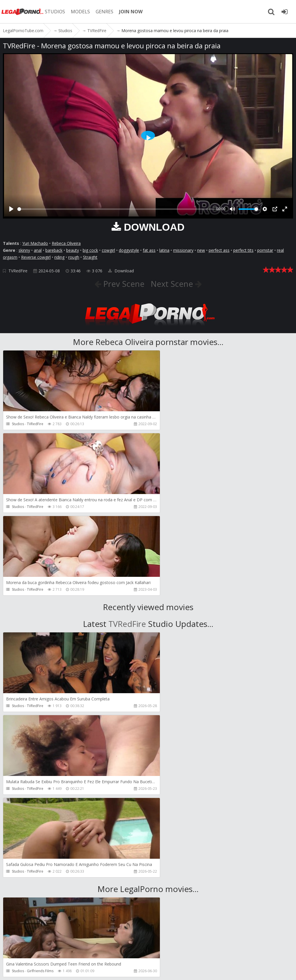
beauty (73, 250)
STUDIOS (56, 12)
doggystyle (129, 250)
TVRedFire (18, 271)
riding (59, 257)
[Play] (11, 209)
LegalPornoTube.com (23, 12)
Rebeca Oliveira (66, 243)
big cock (90, 250)
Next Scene (173, 284)
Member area (43, 953)
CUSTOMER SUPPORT (84, 953)
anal (38, 250)
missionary (183, 250)
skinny (24, 250)
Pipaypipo (35, 888)
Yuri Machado (35, 243)
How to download (133, 953)
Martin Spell (183, 805)
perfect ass (219, 250)
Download (121, 271)
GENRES (106, 12)
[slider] (116, 209)
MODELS (82, 12)
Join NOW (13, 953)
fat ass (149, 250)
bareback (54, 250)
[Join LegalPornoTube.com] (284, 12)
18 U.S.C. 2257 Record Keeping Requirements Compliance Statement (197, 970)
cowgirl (108, 250)
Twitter (168, 953)
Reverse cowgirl (36, 257)
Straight (90, 257)
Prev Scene (122, 284)
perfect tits (243, 250)
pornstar (265, 250)
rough (74, 257)
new (201, 250)
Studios (18, 424)
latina (164, 250)
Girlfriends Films (40, 805)
